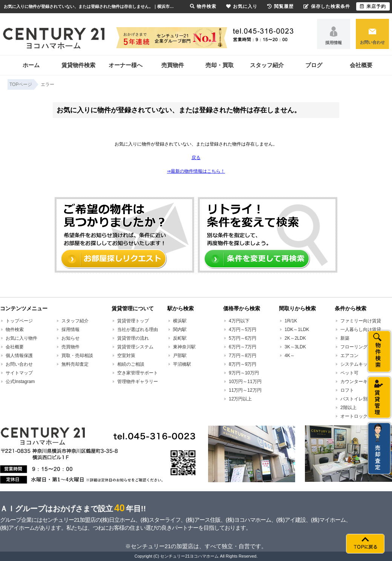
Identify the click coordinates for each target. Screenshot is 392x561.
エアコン (349, 356)
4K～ (290, 356)
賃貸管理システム (135, 347)
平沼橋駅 (182, 364)
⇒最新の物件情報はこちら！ (196, 171)
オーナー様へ (126, 65)
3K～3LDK (295, 347)
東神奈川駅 (184, 347)
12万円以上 (240, 399)
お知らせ (70, 338)
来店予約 (373, 6)
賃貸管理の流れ (133, 338)
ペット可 (349, 373)
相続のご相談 (131, 364)
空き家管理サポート (138, 373)
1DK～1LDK (297, 330)
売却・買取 (220, 65)
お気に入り (242, 6)
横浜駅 (180, 321)
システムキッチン (358, 364)
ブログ (314, 65)
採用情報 (334, 43)
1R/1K (291, 321)
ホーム (31, 65)
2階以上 (348, 408)
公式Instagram (20, 382)
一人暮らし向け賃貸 (361, 330)
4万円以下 (239, 321)
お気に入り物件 (21, 338)
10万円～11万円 (245, 382)
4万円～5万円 (243, 330)
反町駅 (180, 338)
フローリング (354, 347)
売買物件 (173, 65)
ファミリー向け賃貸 (361, 321)
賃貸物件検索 (78, 65)
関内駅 (180, 330)
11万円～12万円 (245, 390)
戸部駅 (180, 356)
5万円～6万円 (243, 338)
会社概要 (361, 65)
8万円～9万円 (243, 364)
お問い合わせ (372, 42)
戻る (196, 158)
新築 (345, 338)
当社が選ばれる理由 (138, 330)
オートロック (354, 416)
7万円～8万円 (243, 356)
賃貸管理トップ (133, 321)
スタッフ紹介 (267, 65)
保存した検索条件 (327, 6)
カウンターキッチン (361, 382)
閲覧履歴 (280, 6)
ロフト (347, 390)
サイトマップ (19, 373)
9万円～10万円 (244, 373)
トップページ (19, 321)
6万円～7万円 (243, 347)
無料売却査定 (75, 364)
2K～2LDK (295, 338)
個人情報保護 (19, 356)
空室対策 (126, 356)
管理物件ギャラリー (138, 382)
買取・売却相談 (77, 356)
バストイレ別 (354, 399)
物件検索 (15, 330)
